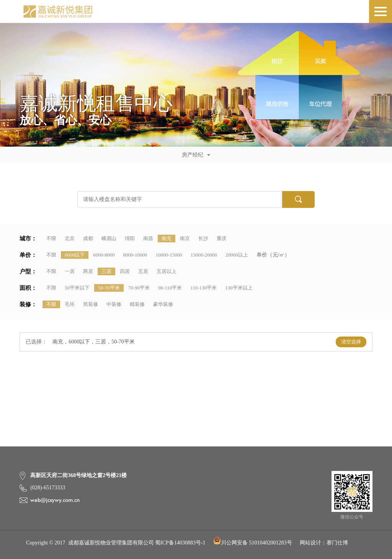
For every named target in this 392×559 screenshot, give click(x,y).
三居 (106, 271)
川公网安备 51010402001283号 (253, 543)
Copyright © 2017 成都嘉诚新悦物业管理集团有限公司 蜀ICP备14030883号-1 (116, 543)
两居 (88, 271)
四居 (125, 271)
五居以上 (167, 271)
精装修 (137, 304)
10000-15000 (169, 255)
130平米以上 (239, 288)
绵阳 (130, 238)
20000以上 (237, 255)
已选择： (36, 342)
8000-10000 (135, 255)
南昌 (148, 238)
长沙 (203, 238)
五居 (143, 271)
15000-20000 (204, 255)
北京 (70, 238)
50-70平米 (109, 288)
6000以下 (75, 255)
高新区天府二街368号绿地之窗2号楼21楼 (78, 475)
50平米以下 (77, 288)
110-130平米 (203, 288)
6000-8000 (104, 255)
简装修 (91, 304)
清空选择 (351, 342)
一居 (70, 271)
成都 (88, 238)
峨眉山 (109, 238)
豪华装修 (163, 304)
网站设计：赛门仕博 (324, 543)
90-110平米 (170, 288)
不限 (51, 238)
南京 (185, 238)
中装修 (114, 304)
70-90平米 (139, 288)
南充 (167, 238)
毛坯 (70, 304)
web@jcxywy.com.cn (55, 500)
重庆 (222, 238)
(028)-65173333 (48, 488)
